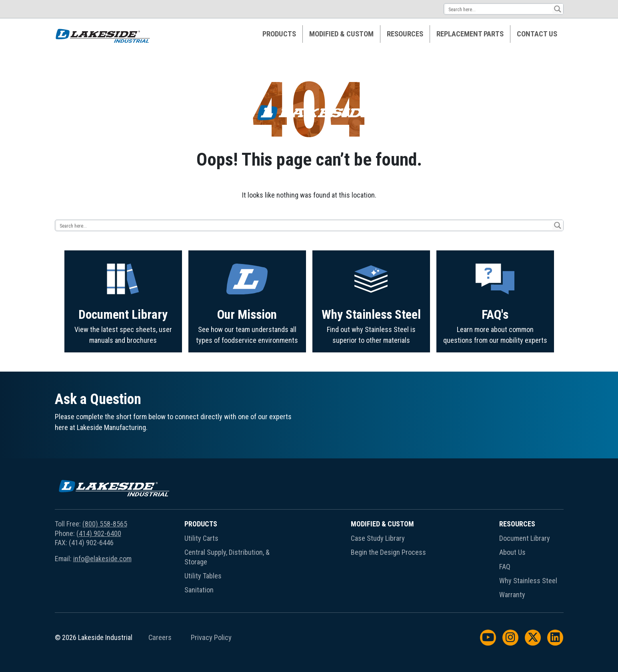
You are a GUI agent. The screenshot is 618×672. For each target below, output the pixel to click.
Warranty (512, 595)
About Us (512, 552)
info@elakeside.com (102, 559)
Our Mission (247, 353)
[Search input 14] (499, 9)
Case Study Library (378, 538)
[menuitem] (279, 34)
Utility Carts (201, 538)
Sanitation (199, 590)
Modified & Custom (341, 34)
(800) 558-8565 (105, 524)
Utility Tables (203, 576)
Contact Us (537, 34)
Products (279, 34)
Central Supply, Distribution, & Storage (227, 557)
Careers (160, 638)
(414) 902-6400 (99, 533)
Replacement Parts (470, 34)
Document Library (123, 349)
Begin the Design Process (388, 552)
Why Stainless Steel (371, 354)
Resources (405, 34)
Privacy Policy (211, 638)
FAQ (505, 567)
